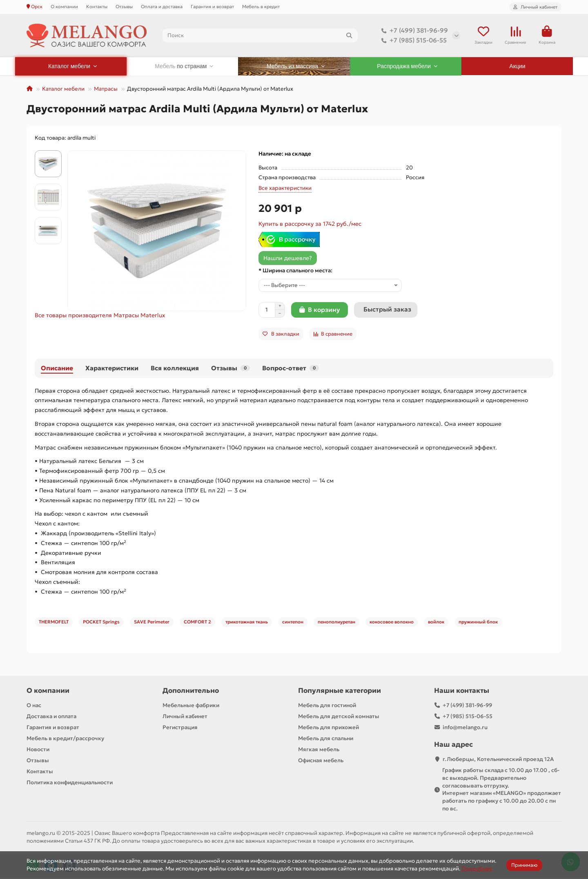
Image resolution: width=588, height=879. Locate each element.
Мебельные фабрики (191, 706)
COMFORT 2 (197, 623)
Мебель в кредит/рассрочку (65, 739)
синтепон (293, 623)
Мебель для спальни (326, 739)
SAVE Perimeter (152, 623)
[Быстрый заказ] (386, 311)
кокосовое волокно (392, 623)
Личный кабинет (185, 717)
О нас (34, 706)
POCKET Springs (101, 623)
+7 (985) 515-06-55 (412, 41)
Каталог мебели (63, 90)
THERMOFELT (54, 623)
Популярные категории (340, 691)
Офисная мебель (321, 761)
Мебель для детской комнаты (339, 717)
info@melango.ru (465, 728)
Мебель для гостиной (327, 706)
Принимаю (524, 865)
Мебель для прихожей (329, 728)
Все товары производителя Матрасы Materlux (100, 316)
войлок (436, 623)
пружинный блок (478, 623)
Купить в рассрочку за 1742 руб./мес (310, 225)
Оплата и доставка (162, 7)
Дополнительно (191, 691)
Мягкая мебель (319, 750)
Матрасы (106, 90)
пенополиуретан (336, 623)
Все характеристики (285, 189)
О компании (64, 7)
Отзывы (124, 7)
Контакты (97, 7)
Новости (38, 750)
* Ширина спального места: (295, 271)
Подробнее (477, 869)
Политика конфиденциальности (70, 783)
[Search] (260, 36)
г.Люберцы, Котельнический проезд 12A (498, 760)
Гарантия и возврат (212, 7)
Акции (517, 67)
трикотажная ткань (247, 623)
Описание (57, 369)
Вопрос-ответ (291, 369)
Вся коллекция (175, 369)
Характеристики (112, 369)
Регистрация (180, 728)
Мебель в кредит (261, 7)
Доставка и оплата (51, 717)
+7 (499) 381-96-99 (413, 31)
